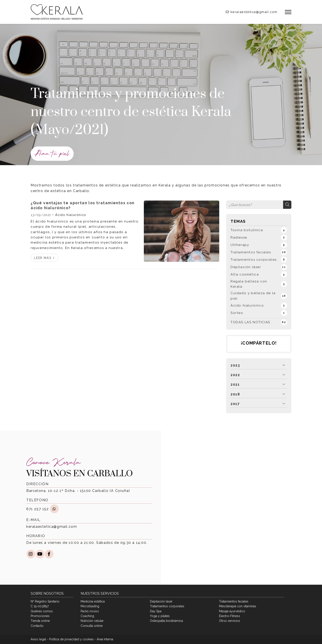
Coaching (87, 616)
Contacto (37, 626)
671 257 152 (38, 509)
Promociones (40, 616)
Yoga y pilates (160, 616)
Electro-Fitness (230, 616)
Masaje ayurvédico (232, 611)
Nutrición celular (92, 621)
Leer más (43, 258)
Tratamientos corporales (167, 606)
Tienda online (40, 621)
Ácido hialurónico (71, 215)
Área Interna (105, 639)
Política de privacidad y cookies (71, 639)
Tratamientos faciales (234, 601)
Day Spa (156, 611)
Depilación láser (161, 601)
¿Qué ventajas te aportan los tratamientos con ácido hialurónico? (83, 205)
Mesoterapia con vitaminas (238, 606)
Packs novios (90, 611)
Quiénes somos (42, 611)
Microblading (90, 606)
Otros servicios (230, 621)
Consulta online (92, 626)
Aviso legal (38, 639)
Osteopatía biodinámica (166, 621)
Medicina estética (93, 601)
